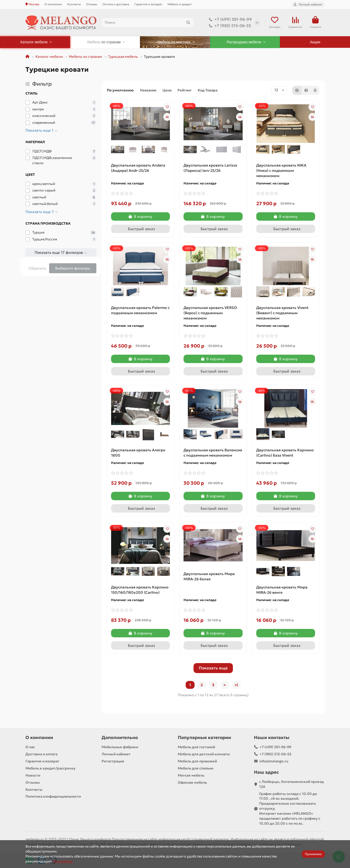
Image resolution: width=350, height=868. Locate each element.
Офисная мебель (192, 782)
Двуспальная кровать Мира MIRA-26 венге (282, 590)
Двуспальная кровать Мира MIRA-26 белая (209, 576)
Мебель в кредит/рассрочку (50, 768)
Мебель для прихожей (197, 761)
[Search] (148, 23)
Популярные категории (204, 738)
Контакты (74, 4)
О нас (30, 747)
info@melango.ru (274, 761)
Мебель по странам (85, 57)
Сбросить (37, 268)
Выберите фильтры (73, 268)
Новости (33, 775)
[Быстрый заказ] (141, 229)
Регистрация (113, 761)
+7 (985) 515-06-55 (229, 26)
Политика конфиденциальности (53, 796)
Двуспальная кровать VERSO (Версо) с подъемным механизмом (210, 313)
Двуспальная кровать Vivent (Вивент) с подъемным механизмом (282, 313)
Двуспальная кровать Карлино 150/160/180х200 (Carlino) (140, 590)
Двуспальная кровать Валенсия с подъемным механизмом (213, 453)
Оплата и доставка (116, 4)
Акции (315, 42)
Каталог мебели (49, 57)
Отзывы (92, 4)
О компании (53, 4)
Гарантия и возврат (148, 4)
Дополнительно (120, 738)
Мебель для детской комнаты (204, 754)
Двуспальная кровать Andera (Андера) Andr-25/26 (138, 168)
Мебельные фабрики (120, 747)
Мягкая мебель (191, 775)
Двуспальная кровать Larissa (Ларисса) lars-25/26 (210, 168)
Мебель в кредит (180, 4)
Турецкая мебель (123, 57)
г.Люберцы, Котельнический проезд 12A (291, 784)
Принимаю (313, 854)
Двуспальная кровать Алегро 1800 (138, 453)
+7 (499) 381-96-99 (229, 19)
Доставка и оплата (41, 754)
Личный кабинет (116, 754)
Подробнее (63, 861)
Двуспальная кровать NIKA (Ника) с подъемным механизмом (281, 170)
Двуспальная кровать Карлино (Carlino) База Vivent (285, 453)
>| (236, 685)
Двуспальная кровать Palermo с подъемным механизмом (140, 310)
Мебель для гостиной (196, 747)
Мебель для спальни (195, 768)
